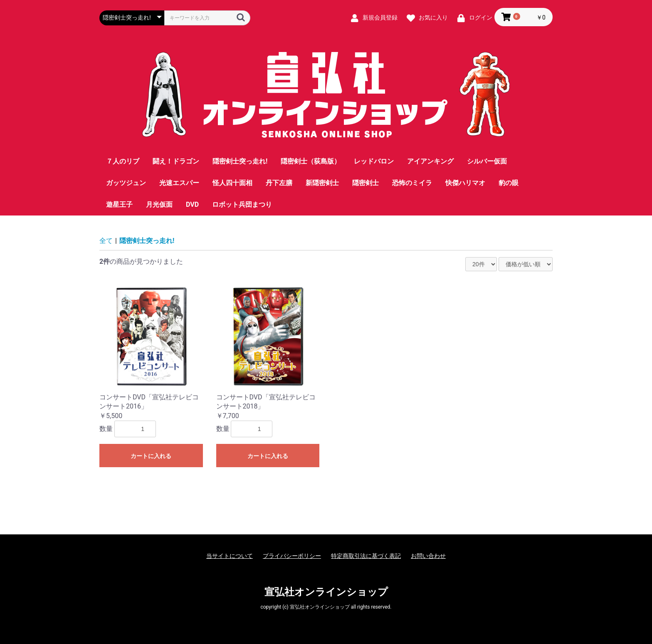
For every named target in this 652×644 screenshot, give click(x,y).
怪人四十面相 (232, 183)
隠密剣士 (366, 183)
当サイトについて (230, 556)
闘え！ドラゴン (176, 161)
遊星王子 (119, 204)
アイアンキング (430, 161)
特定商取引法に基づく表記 (366, 556)
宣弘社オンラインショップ (326, 592)
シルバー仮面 (487, 161)
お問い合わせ (428, 556)
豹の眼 (509, 183)
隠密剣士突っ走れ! (240, 161)
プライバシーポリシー (292, 556)
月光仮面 (159, 204)
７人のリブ (123, 161)
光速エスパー (179, 183)
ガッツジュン (126, 183)
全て (106, 241)
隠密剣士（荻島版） (311, 161)
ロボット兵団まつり (242, 204)
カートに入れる (151, 456)
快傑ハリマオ (465, 183)
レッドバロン (374, 161)
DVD (192, 204)
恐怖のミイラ (412, 183)
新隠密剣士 (322, 183)
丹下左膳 (279, 183)
